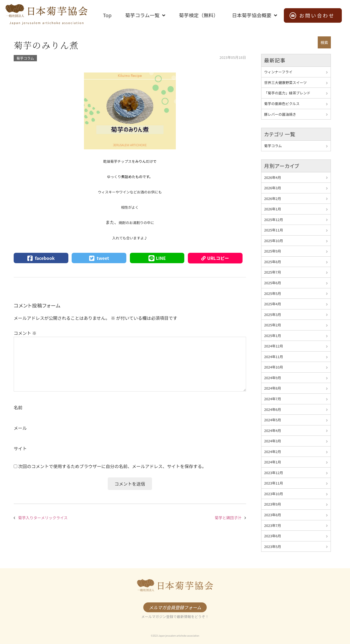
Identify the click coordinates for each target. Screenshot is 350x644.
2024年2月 (273, 452)
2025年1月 (273, 336)
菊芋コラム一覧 (142, 15)
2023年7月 (273, 525)
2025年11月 (274, 230)
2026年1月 (273, 209)
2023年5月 (273, 546)
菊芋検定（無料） (199, 15)
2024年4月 (273, 430)
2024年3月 (273, 441)
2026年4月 (273, 177)
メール (20, 428)
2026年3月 (273, 188)
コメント (25, 333)
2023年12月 (274, 473)
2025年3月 (273, 314)
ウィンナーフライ (278, 72)
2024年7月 (273, 399)
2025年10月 (274, 241)
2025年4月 (273, 304)
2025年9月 (273, 251)
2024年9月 (273, 378)
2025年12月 (274, 220)
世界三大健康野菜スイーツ (285, 82)
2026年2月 (273, 198)
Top (107, 15)
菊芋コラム (25, 58)
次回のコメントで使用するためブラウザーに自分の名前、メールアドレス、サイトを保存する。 (112, 466)
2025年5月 (273, 293)
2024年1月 (273, 462)
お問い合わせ (317, 15)
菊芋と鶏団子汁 (228, 518)
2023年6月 (273, 536)
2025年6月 (273, 283)
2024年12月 (274, 346)
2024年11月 (274, 357)
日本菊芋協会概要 (252, 15)
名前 (18, 407)
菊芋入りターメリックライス (43, 518)
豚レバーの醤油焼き (280, 114)
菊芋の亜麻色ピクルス (282, 104)
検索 (324, 42)
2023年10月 (274, 494)
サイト (20, 448)
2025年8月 (273, 262)
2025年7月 (273, 272)
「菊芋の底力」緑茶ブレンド (287, 93)
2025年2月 (273, 325)
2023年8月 (273, 515)
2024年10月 (274, 367)
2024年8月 (273, 388)
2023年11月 (274, 483)
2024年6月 (273, 409)
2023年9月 (273, 504)
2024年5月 (273, 420)
